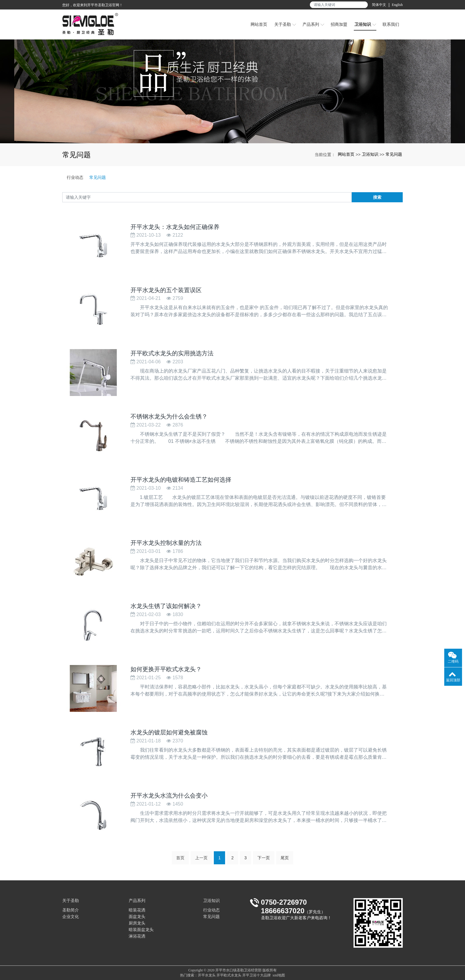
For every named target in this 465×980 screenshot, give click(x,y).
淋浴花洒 (137, 936)
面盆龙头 (137, 917)
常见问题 (394, 154)
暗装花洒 (137, 910)
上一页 (201, 860)
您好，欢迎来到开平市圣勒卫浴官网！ (93, 5)
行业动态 (75, 177)
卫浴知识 (370, 154)
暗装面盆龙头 (141, 930)
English (397, 5)
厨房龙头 (137, 923)
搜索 (377, 197)
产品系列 (137, 901)
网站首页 (346, 154)
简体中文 (379, 5)
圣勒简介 (71, 910)
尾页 (285, 860)
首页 (180, 860)
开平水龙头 (207, 975)
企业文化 (71, 917)
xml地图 (279, 975)
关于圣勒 (71, 901)
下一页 (264, 860)
